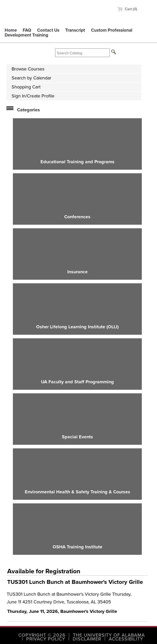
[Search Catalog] (82, 53)
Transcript (75, 30)
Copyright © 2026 (42, 635)
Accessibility (126, 639)
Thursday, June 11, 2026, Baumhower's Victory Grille (62, 611)
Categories (28, 110)
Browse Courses (28, 69)
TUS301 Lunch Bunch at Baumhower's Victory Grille (75, 582)
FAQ (27, 30)
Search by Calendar (31, 78)
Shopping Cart (26, 87)
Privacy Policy (46, 639)
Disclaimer (87, 639)
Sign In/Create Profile (33, 96)
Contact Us (48, 30)
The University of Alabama (109, 635)
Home (11, 30)
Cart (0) (127, 9)
